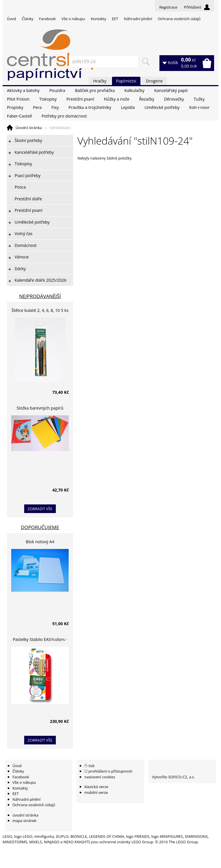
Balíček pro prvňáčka (95, 90)
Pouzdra (57, 90)
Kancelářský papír (171, 90)
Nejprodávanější (40, 296)
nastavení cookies (100, 777)
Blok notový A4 (40, 542)
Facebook (47, 19)
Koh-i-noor (200, 107)
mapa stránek (24, 821)
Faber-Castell (19, 116)
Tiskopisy (48, 99)
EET (115, 19)
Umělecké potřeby (162, 107)
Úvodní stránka (29, 128)
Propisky (15, 107)
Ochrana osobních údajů (179, 19)
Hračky (100, 81)
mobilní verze (96, 792)
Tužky (199, 99)
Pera (37, 107)
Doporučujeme (40, 527)
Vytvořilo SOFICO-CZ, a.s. (173, 777)
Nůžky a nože (117, 99)
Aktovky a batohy (23, 90)
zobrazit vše (40, 509)
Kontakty (98, 19)
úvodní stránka (25, 815)
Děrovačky (174, 99)
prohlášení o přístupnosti (110, 771)
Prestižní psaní (80, 99)
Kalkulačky (134, 90)
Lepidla (128, 107)
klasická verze (96, 787)
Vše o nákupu (73, 19)
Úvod (12, 19)
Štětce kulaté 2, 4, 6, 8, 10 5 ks (40, 310)
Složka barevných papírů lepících (40, 409)
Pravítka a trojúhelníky (90, 107)
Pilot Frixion (18, 99)
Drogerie (154, 81)
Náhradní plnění (138, 19)
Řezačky (147, 99)
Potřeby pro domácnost (64, 116)
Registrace (168, 7)
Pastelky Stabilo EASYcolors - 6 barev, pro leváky (40, 640)
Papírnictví (126, 81)
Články (28, 19)
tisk (92, 766)
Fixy (55, 107)
